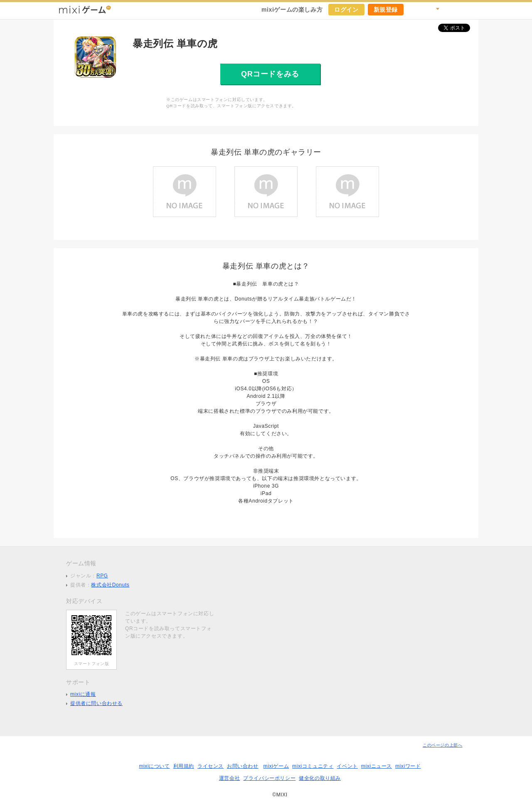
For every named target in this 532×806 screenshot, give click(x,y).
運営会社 (229, 778)
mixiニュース (377, 766)
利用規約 (184, 766)
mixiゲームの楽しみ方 (292, 10)
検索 (433, 10)
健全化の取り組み (320, 778)
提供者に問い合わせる (96, 703)
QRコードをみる (270, 74)
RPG (102, 576)
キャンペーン (414, 10)
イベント (347, 766)
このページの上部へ (442, 745)
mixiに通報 (83, 694)
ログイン (346, 10)
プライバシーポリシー (269, 778)
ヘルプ (451, 10)
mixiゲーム (276, 766)
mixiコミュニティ (313, 766)
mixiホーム (469, 10)
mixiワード (408, 766)
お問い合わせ (243, 766)
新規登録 (386, 10)
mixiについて (154, 766)
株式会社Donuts (110, 585)
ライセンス (211, 766)
